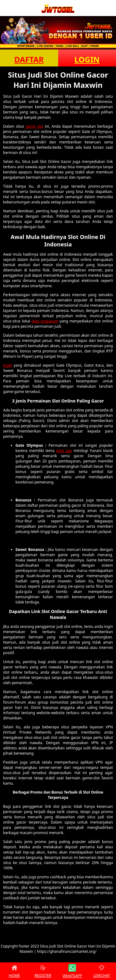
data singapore (45, 321)
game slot (34, 126)
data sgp (64, 451)
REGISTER (43, 971)
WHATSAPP (72, 971)
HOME (14, 971)
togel (8, 365)
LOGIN (87, 59)
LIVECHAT (102, 971)
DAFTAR (29, 59)
